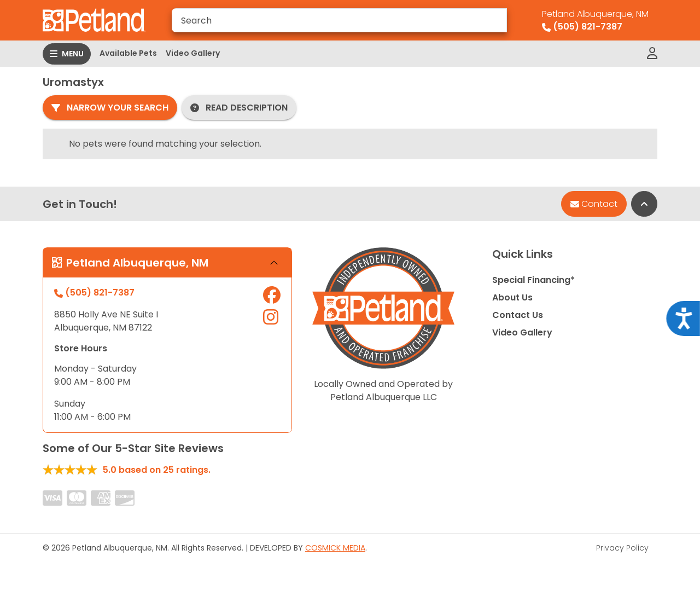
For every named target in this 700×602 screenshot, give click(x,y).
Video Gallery (193, 53)
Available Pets (128, 53)
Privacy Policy (622, 548)
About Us (512, 297)
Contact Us (518, 315)
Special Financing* (533, 280)
